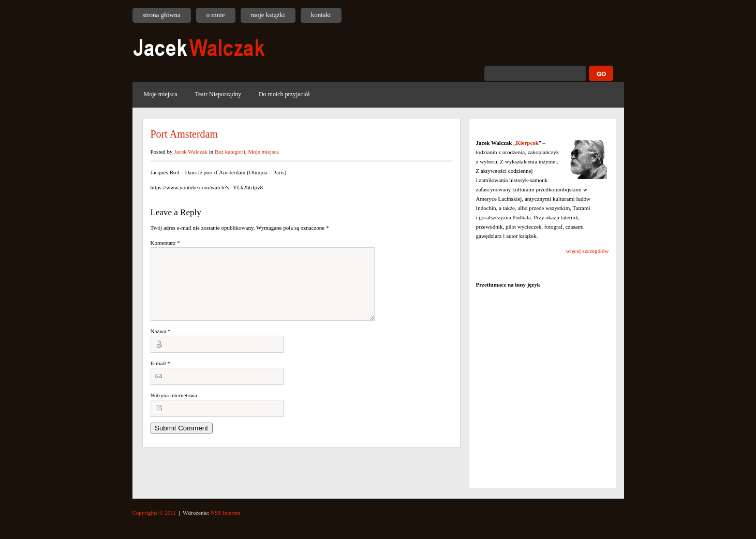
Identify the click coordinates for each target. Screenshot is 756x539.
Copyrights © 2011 (154, 513)
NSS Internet (225, 513)
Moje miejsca (161, 94)
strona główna (162, 15)
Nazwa (161, 343)
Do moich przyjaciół (284, 94)
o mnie (216, 15)
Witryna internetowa (174, 408)
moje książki (268, 15)
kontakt (321, 15)
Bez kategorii (230, 152)
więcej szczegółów (588, 251)
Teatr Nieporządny (218, 94)
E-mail (160, 376)
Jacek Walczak (191, 152)
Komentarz (165, 243)
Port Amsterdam (184, 134)
